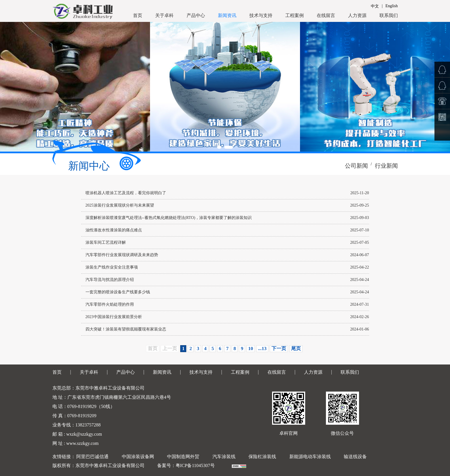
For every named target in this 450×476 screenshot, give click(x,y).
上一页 (170, 348)
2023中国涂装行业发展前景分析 (114, 317)
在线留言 (326, 15)
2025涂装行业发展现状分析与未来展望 (120, 205)
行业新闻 (386, 166)
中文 (375, 6)
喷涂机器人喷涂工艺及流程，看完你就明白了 (126, 193)
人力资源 (357, 15)
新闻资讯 (227, 15)
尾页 (296, 348)
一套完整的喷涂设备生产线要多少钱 (118, 292)
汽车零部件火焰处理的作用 (110, 304)
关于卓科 (164, 15)
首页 (138, 15)
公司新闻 (356, 166)
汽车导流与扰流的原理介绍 (110, 280)
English (392, 6)
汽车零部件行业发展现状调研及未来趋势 (122, 255)
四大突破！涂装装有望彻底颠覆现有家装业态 (126, 329)
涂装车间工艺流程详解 (106, 242)
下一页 (279, 348)
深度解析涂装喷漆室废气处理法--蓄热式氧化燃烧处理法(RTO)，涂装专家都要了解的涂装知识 (169, 218)
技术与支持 (261, 15)
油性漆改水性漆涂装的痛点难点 (114, 230)
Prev (7, 87)
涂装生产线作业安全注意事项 (112, 267)
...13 (262, 348)
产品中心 (196, 15)
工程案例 (295, 15)
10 (251, 348)
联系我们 (389, 15)
